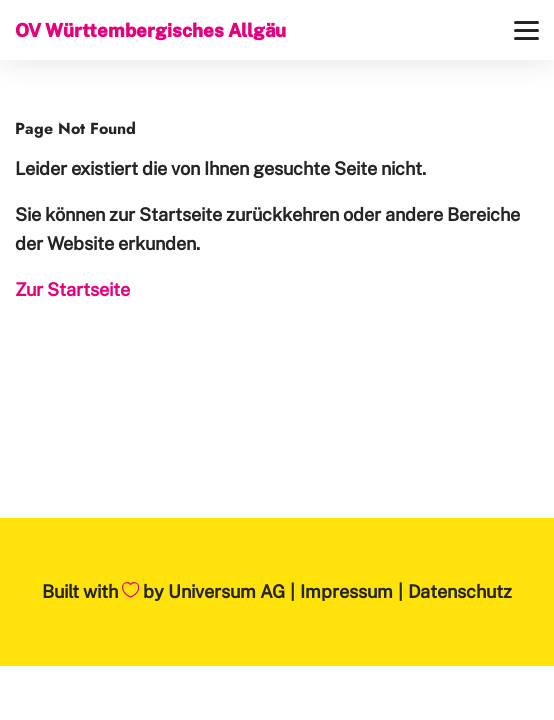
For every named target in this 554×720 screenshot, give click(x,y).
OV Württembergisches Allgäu (150, 30)
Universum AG (226, 591)
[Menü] (526, 30)
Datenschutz (460, 591)
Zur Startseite (72, 289)
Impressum (346, 591)
